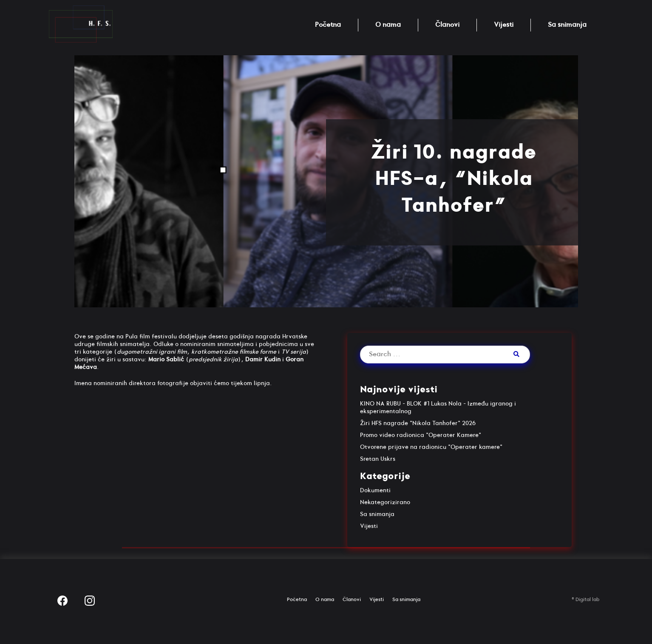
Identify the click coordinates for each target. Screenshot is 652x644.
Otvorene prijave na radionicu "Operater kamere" (431, 447)
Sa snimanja (567, 25)
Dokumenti (375, 490)
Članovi (447, 25)
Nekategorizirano (385, 502)
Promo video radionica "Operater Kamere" (421, 435)
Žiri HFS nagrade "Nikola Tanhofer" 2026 (418, 423)
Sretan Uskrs (378, 459)
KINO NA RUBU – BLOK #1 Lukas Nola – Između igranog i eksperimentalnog (438, 407)
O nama (388, 25)
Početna (328, 25)
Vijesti (504, 25)
